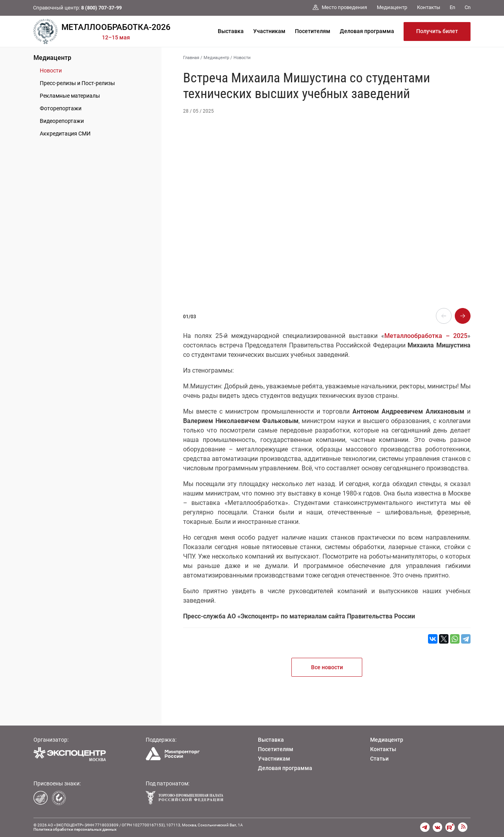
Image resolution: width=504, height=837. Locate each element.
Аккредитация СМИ (65, 134)
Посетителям (313, 31)
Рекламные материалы (70, 96)
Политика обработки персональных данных (75, 829)
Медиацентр (52, 58)
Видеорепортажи (62, 121)
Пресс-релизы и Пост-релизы (77, 83)
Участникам (269, 31)
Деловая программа (367, 31)
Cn (468, 7)
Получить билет (437, 31)
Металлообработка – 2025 (426, 336)
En (452, 7)
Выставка (231, 31)
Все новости (327, 667)
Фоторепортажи (61, 108)
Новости (51, 71)
